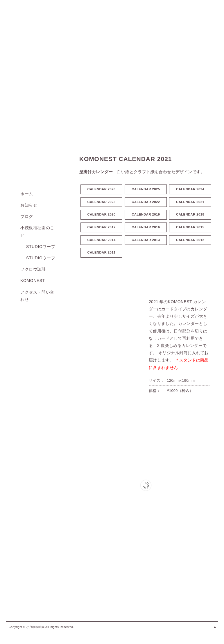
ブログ (27, 216)
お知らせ (29, 205)
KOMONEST (33, 281)
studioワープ (41, 247)
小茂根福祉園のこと (37, 231)
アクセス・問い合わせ (37, 296)
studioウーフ (41, 258)
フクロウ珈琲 (33, 269)
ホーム (27, 194)
